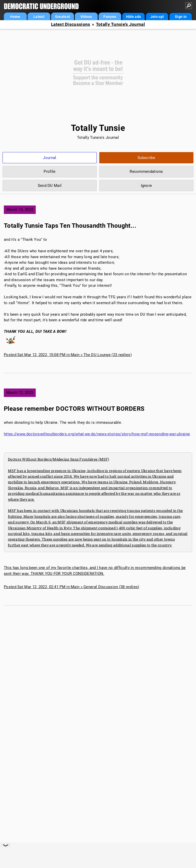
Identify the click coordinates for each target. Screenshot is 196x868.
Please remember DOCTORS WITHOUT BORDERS (74, 409)
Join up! (157, 17)
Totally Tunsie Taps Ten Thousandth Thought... (70, 226)
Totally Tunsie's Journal (120, 24)
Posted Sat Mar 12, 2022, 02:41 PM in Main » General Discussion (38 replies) (72, 587)
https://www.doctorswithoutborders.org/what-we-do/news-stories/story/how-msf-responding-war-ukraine (97, 434)
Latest (39, 17)
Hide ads (133, 17)
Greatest (63, 17)
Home (15, 17)
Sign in (181, 17)
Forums (110, 17)
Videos (86, 17)
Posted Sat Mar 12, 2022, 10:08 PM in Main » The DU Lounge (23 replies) (68, 355)
